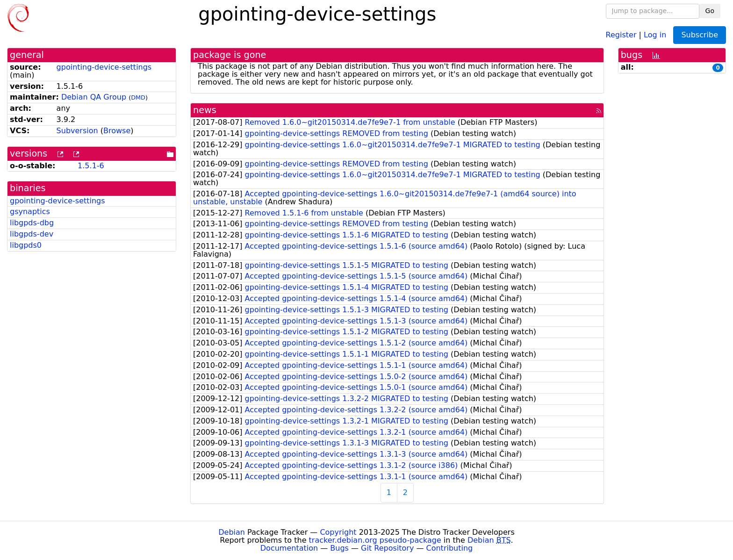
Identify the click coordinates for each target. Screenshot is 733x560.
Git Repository (387, 548)
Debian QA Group (94, 97)
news (205, 110)
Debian (232, 532)
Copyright (338, 532)
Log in (655, 34)
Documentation (289, 548)
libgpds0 (26, 245)
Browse (117, 131)
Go (710, 11)
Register (621, 34)
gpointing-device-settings (104, 67)
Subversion (77, 131)
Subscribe (700, 35)
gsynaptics (30, 212)
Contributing (450, 548)
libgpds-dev (32, 234)
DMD (138, 97)
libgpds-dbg (32, 223)
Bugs (339, 548)
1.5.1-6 (91, 166)
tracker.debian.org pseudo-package (375, 540)
